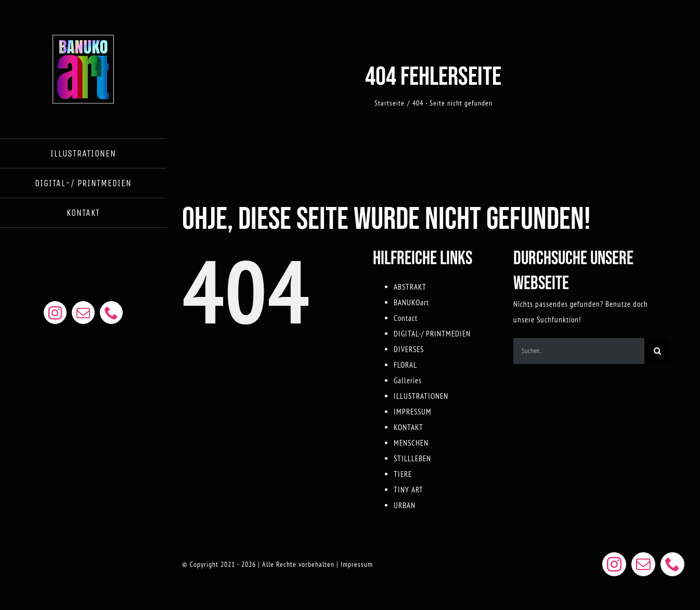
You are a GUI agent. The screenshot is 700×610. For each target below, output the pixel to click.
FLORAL (405, 365)
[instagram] (55, 313)
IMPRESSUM (413, 412)
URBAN (405, 505)
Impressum (357, 564)
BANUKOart (411, 302)
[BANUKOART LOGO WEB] (83, 35)
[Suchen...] (579, 351)
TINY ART (409, 490)
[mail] (83, 313)
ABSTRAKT (410, 287)
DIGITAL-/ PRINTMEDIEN (432, 334)
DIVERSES (409, 349)
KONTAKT (409, 427)
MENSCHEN (411, 443)
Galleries (408, 380)
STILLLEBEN (412, 458)
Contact (406, 318)
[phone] (111, 313)
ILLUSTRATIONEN (421, 396)
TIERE (403, 474)
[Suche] (657, 351)
